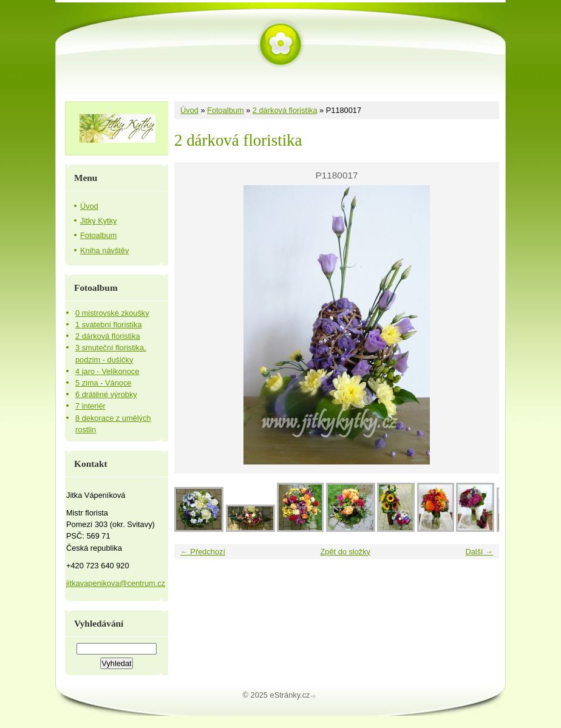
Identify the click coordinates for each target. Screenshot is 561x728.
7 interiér (90, 406)
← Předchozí (203, 552)
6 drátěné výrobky (106, 394)
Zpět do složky (345, 552)
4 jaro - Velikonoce (107, 371)
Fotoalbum (225, 110)
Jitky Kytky (98, 221)
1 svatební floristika (109, 325)
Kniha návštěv (104, 250)
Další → (479, 552)
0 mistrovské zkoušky (112, 313)
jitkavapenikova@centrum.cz (116, 583)
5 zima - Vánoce (103, 383)
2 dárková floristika (285, 110)
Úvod (189, 110)
